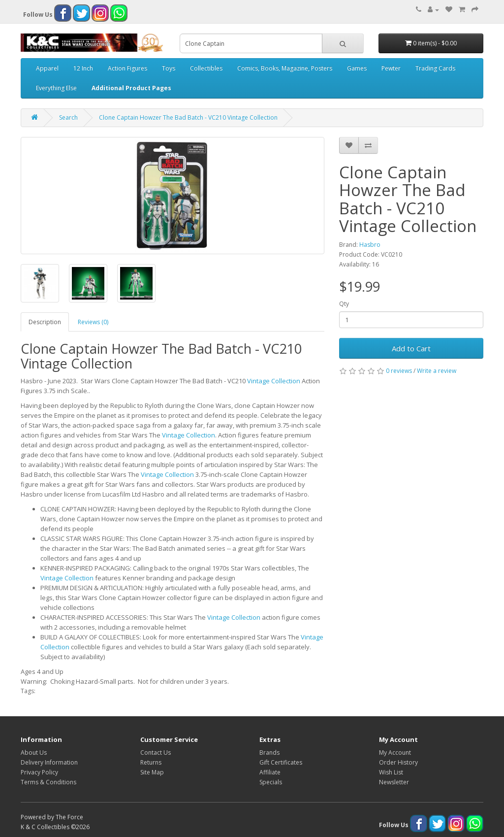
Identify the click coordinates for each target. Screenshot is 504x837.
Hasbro (370, 245)
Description (45, 322)
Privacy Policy (39, 772)
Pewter (391, 68)
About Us (34, 753)
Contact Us (156, 753)
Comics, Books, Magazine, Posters (285, 68)
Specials (271, 782)
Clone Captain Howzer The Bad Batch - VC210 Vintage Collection (188, 117)
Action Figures (127, 68)
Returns (151, 762)
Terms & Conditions (48, 782)
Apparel (47, 68)
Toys (169, 68)
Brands (269, 753)
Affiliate (270, 772)
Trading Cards (435, 68)
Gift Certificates (281, 762)
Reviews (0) (93, 322)
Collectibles (206, 68)
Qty (344, 304)
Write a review (437, 371)
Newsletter (394, 782)
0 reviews (399, 371)
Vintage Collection (274, 381)
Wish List (391, 772)
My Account (395, 753)
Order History (398, 762)
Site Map (152, 772)
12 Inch (83, 68)
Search (68, 117)
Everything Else (56, 88)
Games (357, 68)
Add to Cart (411, 348)
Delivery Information (49, 762)
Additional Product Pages (131, 88)
